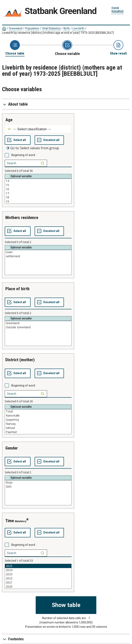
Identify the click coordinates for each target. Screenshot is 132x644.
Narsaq (38, 424)
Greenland (16, 28)
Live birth (78, 28)
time (10, 521)
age (9, 120)
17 (38, 193)
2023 (38, 574)
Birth (67, 28)
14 (38, 181)
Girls (38, 487)
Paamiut (38, 432)
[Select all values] (18, 140)
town (38, 252)
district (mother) (20, 360)
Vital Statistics (51, 28)
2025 (38, 566)
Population (32, 28)
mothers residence (22, 218)
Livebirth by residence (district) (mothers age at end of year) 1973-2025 (58, 33)
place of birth (17, 289)
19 (38, 201)
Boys (38, 482)
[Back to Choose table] (15, 48)
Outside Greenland (38, 327)
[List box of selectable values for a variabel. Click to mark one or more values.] (38, 191)
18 (38, 197)
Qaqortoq (38, 420)
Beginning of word (23, 155)
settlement (38, 256)
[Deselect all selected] (49, 140)
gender (12, 448)
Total (38, 411)
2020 (38, 587)
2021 (38, 582)
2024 (38, 570)
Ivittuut (38, 428)
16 (38, 189)
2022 (38, 578)
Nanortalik (38, 416)
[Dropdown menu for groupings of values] (38, 129)
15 (38, 185)
